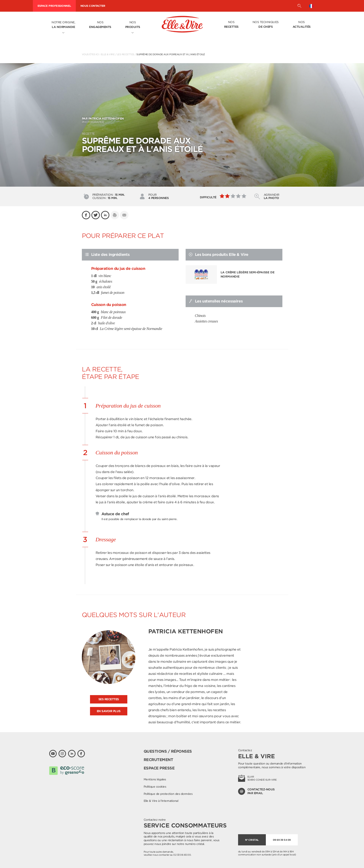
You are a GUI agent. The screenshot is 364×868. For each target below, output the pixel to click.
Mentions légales (155, 779)
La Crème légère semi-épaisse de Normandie (248, 274)
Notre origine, (63, 25)
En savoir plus (109, 711)
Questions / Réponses (168, 751)
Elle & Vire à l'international (161, 801)
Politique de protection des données (168, 794)
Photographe (182, 120)
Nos (100, 25)
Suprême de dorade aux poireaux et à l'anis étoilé (171, 54)
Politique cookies (155, 787)
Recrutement (158, 760)
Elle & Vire (108, 54)
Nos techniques (266, 25)
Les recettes (126, 54)
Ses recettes (109, 699)
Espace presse (159, 768)
